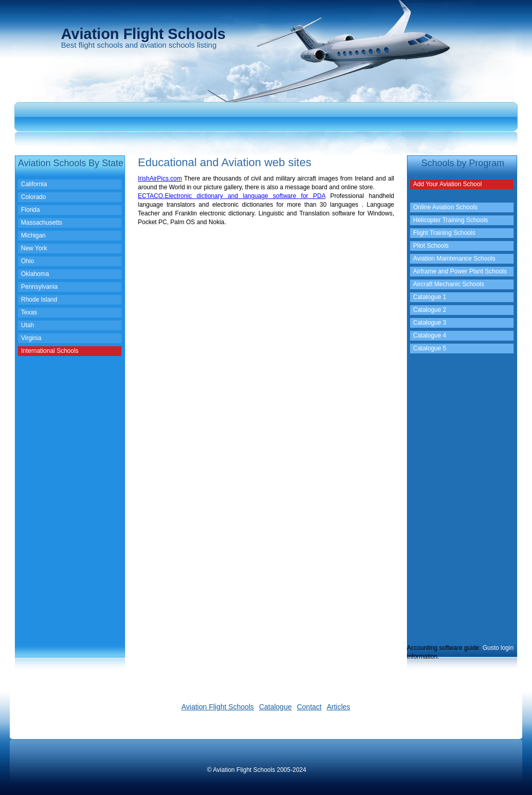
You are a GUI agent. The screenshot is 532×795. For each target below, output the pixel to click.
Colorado (34, 197)
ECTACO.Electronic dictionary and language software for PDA (232, 196)
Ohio (27, 261)
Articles (338, 707)
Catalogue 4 (430, 335)
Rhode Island (39, 300)
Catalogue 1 (430, 297)
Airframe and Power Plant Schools (460, 271)
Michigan (33, 235)
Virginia (31, 338)
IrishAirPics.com (160, 178)
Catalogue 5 (430, 348)
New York (34, 248)
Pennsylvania (39, 287)
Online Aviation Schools (445, 207)
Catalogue (275, 707)
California (34, 184)
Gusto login (498, 648)
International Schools (50, 351)
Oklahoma (35, 274)
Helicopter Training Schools (451, 220)
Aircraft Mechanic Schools (449, 284)
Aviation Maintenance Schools (454, 259)
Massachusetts (42, 223)
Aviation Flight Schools (218, 707)
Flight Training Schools (444, 233)
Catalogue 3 (430, 323)
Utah (27, 325)
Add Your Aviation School (447, 184)
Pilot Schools (431, 246)
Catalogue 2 (430, 310)
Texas (29, 312)
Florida (30, 210)
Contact (309, 707)
